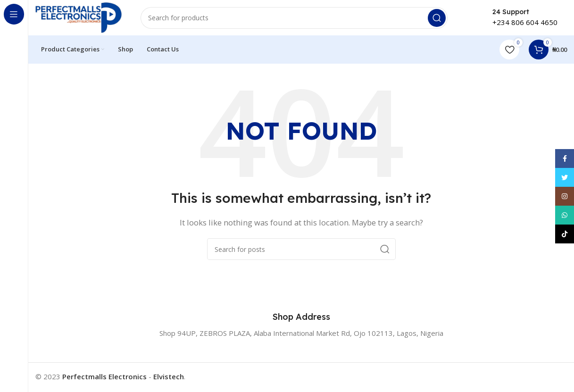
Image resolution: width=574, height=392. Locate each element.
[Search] (297, 19)
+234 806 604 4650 (525, 24)
